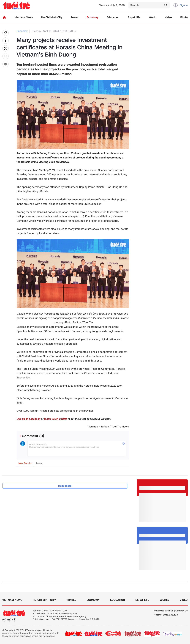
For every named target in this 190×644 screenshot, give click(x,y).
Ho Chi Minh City (52, 17)
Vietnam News (24, 17)
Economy (93, 17)
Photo (184, 17)
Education (113, 17)
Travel (75, 17)
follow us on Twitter (56, 419)
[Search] (149, 5)
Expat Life (134, 17)
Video (168, 17)
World (153, 17)
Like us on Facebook (28, 419)
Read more (65, 486)
